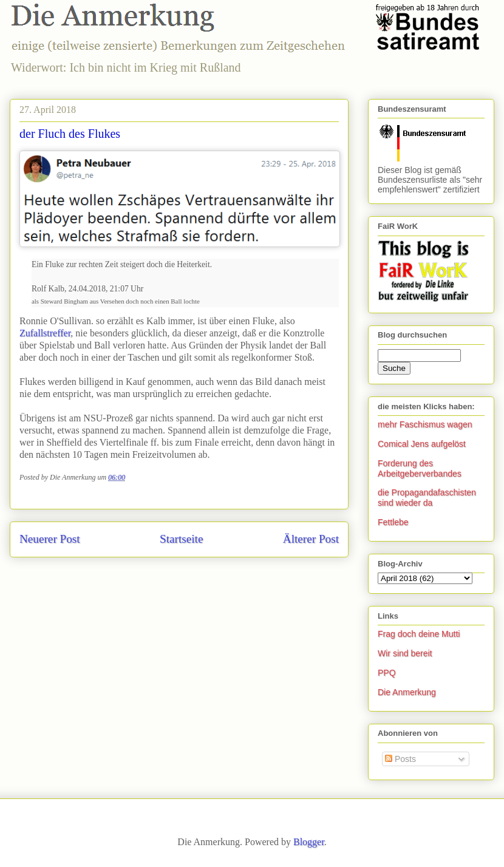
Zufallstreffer (45, 333)
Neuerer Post (50, 539)
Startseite (181, 539)
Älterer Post (311, 539)
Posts (400, 759)
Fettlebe (393, 522)
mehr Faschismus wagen (425, 424)
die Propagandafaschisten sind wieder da (427, 498)
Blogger (309, 842)
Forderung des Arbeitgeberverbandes (420, 468)
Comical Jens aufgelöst (422, 444)
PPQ (387, 673)
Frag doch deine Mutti (419, 634)
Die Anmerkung (407, 692)
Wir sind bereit (405, 653)
